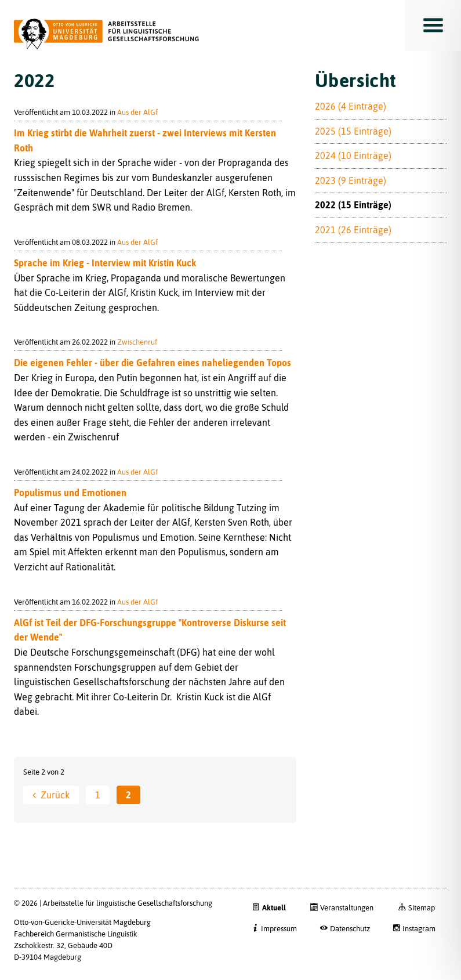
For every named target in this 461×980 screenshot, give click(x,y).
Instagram (419, 929)
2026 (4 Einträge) (351, 106)
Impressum (279, 929)
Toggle (433, 26)
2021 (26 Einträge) (353, 230)
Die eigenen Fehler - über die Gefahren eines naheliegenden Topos (153, 363)
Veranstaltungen (347, 908)
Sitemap (422, 908)
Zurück (55, 795)
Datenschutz (350, 929)
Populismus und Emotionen (70, 493)
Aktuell (274, 908)
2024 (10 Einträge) (353, 156)
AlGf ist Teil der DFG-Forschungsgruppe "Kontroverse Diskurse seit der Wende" (150, 630)
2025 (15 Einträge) (353, 131)
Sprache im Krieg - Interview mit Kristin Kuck (105, 263)
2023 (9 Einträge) (351, 180)
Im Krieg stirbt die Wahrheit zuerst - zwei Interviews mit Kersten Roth (145, 140)
